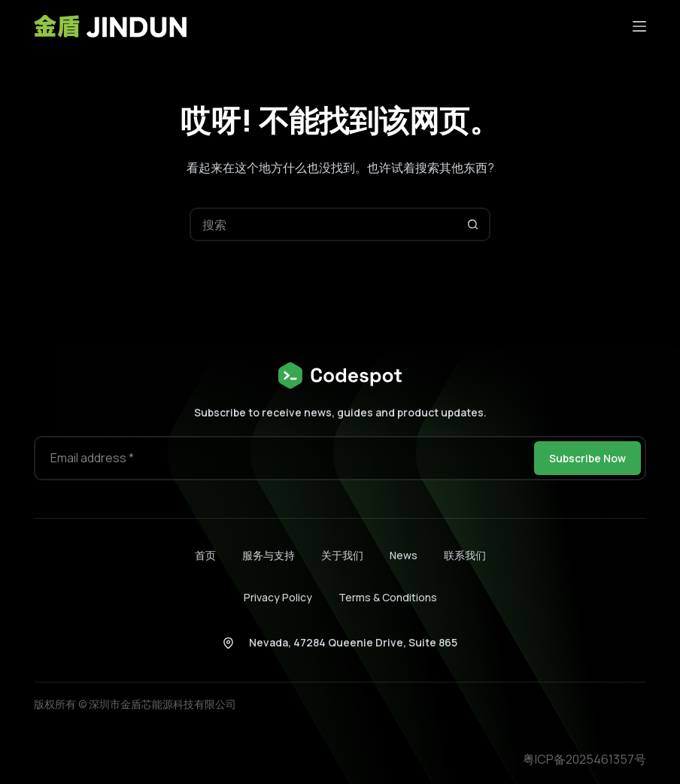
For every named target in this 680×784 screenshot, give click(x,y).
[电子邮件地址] (283, 458)
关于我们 (342, 555)
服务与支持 (269, 555)
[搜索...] (323, 224)
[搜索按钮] (474, 224)
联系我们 (465, 555)
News (404, 555)
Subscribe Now (587, 458)
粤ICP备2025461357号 (584, 759)
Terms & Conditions (388, 597)
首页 (205, 555)
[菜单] (639, 26)
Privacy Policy (278, 597)
